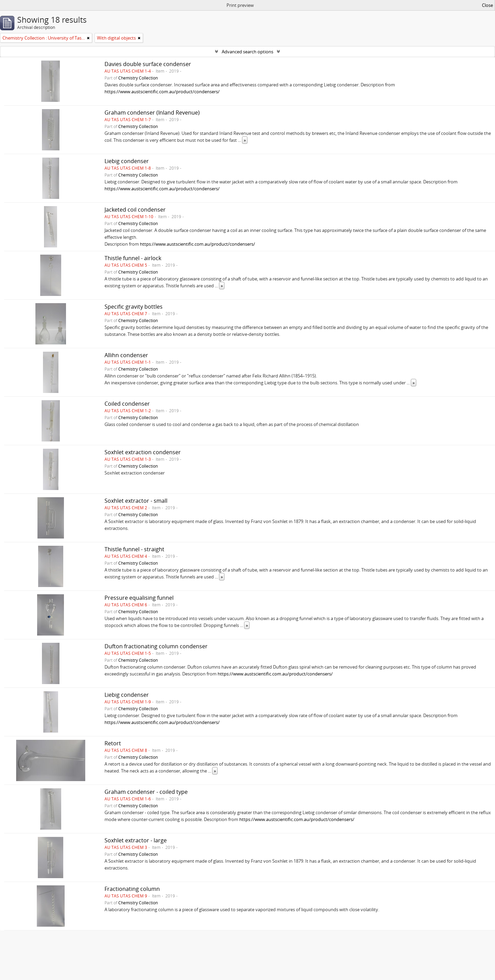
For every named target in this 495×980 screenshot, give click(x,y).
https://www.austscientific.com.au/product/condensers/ (162, 92)
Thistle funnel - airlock (133, 258)
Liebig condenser (127, 161)
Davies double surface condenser (148, 64)
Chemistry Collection (138, 78)
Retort (113, 743)
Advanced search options (247, 52)
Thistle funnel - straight (134, 549)
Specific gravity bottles (134, 307)
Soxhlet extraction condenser (143, 452)
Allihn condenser (126, 355)
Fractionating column (132, 889)
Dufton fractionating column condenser (156, 646)
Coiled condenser (127, 404)
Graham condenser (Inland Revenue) (152, 113)
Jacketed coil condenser (135, 210)
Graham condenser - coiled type (146, 792)
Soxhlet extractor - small (136, 501)
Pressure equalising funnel (139, 598)
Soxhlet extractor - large (136, 840)
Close (487, 5)
